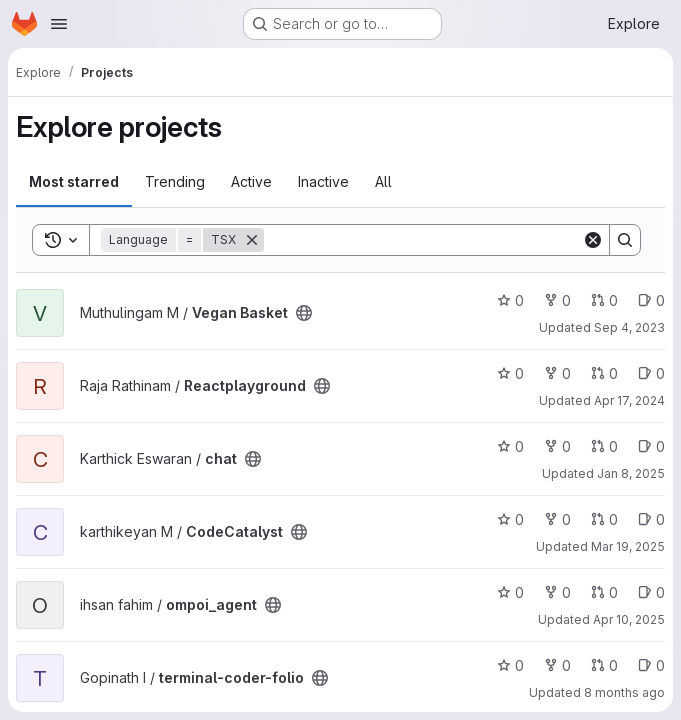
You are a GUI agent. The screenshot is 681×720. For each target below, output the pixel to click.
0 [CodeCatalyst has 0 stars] (510, 519)
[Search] (423, 240)
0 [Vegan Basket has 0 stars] (510, 300)
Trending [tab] (175, 181)
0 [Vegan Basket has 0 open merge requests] (604, 300)
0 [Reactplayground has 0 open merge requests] (604, 373)
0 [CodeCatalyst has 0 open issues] (651, 519)
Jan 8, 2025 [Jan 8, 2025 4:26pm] (631, 473)
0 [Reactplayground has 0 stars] (510, 373)
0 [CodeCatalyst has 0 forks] (557, 519)
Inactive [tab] (323, 181)
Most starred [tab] (74, 181)
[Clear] (593, 240)
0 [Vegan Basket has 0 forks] (557, 300)
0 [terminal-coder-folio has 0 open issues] (651, 665)
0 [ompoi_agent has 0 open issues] (651, 592)
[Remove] (252, 240)
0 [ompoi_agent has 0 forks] (557, 592)
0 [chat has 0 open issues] (651, 446)
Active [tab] (251, 181)
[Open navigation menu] (59, 24)
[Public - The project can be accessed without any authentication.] (304, 313)
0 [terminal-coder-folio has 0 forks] (557, 665)
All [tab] (383, 181)
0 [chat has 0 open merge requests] (604, 446)
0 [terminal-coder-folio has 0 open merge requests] (604, 665)
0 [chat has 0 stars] (510, 446)
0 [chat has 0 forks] (557, 446)
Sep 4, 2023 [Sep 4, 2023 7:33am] (629, 327)
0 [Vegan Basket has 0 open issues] (651, 300)
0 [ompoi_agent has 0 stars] (510, 592)
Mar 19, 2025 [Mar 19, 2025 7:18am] (628, 546)
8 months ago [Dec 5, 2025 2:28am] (624, 692)
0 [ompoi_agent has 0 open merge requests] (604, 592)
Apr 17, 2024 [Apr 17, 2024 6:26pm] (629, 400)
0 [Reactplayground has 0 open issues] (651, 373)
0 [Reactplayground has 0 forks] (557, 373)
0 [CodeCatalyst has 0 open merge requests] (604, 519)
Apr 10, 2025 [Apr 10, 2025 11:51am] (629, 619)
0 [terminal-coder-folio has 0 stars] (510, 665)
